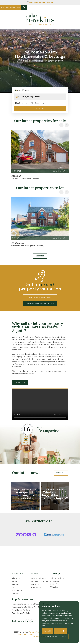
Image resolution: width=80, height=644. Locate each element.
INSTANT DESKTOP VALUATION (40, 303)
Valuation (16, 581)
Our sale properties (39, 581)
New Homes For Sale (21, 610)
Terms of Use (34, 632)
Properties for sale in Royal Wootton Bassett (31, 604)
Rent (25, 90)
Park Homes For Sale (21, 613)
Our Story (20, 383)
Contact (15, 594)
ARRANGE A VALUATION (40, 297)
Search (40, 109)
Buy (18, 90)
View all (61, 473)
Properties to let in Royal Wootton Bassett (30, 607)
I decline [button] (60, 631)
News (14, 588)
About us (16, 578)
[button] (67, 125)
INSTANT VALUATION (11, 7)
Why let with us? (58, 578)
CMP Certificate (29, 634)
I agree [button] (48, 631)
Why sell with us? (39, 578)
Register (40, 256)
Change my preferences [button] (55, 637)
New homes (36, 588)
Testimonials (17, 591)
